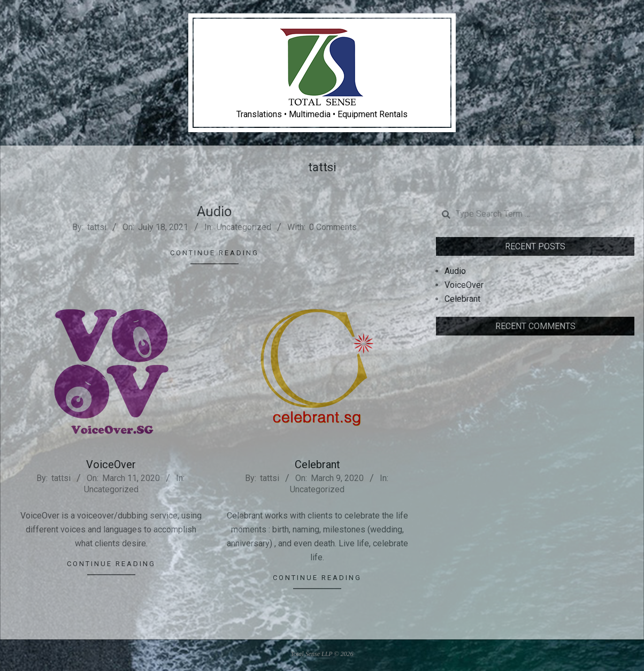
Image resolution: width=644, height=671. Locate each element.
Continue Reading (214, 253)
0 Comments (333, 227)
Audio (214, 211)
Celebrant (317, 464)
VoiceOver (111, 464)
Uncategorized (244, 227)
